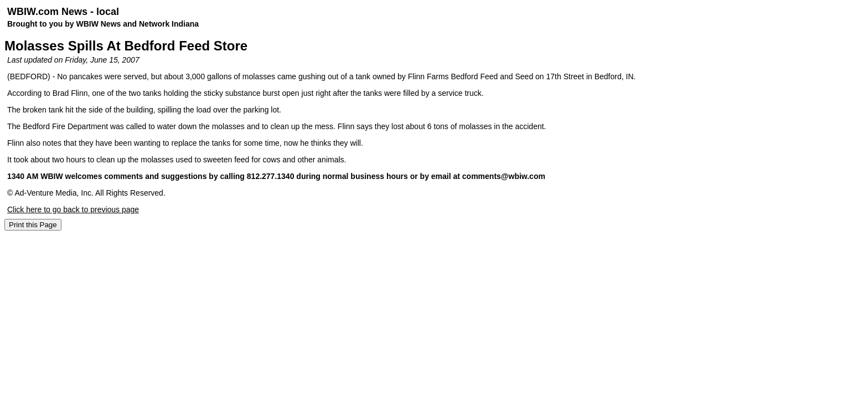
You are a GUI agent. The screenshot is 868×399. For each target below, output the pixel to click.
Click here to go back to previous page (73, 209)
